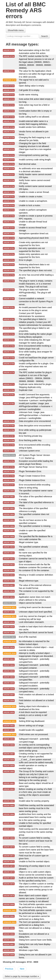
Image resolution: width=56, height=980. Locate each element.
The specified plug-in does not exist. (35, 270)
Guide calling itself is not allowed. (34, 117)
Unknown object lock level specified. (36, 612)
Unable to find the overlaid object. (34, 861)
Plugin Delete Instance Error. (32, 480)
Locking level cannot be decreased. (35, 607)
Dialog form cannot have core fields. (35, 940)
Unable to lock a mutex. (30, 205)
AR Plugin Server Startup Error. (33, 467)
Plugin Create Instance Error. (32, 476)
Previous (9, 969)
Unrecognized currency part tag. (34, 155)
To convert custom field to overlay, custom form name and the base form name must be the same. (36, 850)
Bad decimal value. (28, 164)
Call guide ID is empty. (29, 90)
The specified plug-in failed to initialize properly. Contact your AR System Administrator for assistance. (36, 322)
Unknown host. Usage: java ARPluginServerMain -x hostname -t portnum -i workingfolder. (35, 415)
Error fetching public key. (30, 440)
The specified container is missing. (35, 526)
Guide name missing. (29, 95)
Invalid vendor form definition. (32, 127)
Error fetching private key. (31, 436)
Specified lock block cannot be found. (36, 632)
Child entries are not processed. (34, 734)
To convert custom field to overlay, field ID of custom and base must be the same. (35, 841)
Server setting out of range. (31, 726)
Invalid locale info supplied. (31, 730)
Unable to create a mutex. (31, 197)
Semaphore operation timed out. (34, 233)
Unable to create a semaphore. (33, 201)
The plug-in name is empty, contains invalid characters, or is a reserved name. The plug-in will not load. (36, 284)
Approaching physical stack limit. (34, 238)
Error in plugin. (26, 260)
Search (45, 36)
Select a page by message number (22, 976)
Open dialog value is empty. (32, 86)
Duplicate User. (26, 390)
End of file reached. (28, 637)
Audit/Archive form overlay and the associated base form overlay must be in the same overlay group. (35, 817)
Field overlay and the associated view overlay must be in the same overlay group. (36, 832)
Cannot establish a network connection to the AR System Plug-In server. (36, 301)
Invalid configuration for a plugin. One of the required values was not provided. (36, 366)
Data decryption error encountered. (35, 426)
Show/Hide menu (16, 30)
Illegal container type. (29, 542)
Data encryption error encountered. (35, 421)
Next (22, 969)
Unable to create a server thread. (34, 192)
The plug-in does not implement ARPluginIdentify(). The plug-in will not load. (35, 293)
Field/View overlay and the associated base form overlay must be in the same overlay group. (36, 808)
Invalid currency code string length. (35, 160)
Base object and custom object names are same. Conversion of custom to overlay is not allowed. (34, 898)
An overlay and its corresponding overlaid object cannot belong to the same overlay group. (35, 748)
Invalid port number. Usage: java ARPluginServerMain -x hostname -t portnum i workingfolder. (35, 406)
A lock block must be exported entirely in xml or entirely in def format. (33, 715)
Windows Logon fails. (29, 950)
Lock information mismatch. (32, 622)
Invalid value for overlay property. (34, 801)
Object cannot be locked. (30, 603)
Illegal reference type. (29, 581)
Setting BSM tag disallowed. (32, 721)
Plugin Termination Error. (30, 471)
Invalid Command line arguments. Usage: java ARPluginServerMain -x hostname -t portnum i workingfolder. (36, 397)
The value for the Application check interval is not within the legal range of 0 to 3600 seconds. (36, 74)
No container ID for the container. (34, 570)
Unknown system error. (29, 451)
